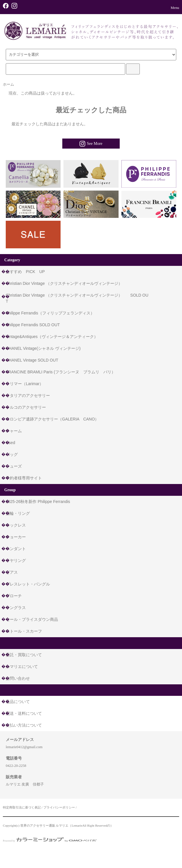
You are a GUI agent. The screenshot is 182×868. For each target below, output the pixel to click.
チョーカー (16, 537)
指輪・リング (18, 513)
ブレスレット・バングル (28, 584)
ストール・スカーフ (24, 631)
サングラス (16, 608)
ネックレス (16, 525)
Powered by (50, 841)
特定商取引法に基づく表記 (22, 807)
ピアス (12, 572)
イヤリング (16, 560)
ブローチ (14, 596)
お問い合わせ (18, 678)
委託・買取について (24, 655)
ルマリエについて (22, 667)
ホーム (8, 85)
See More (91, 144)
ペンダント (16, 549)
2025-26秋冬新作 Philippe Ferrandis (38, 502)
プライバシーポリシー (59, 807)
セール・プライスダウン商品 (32, 619)
